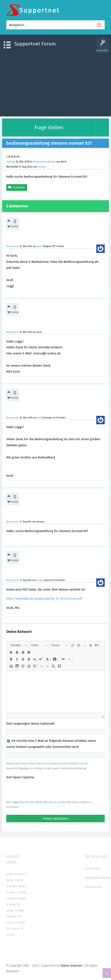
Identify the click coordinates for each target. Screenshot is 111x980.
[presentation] (38, 790)
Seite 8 (13, 898)
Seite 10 (14, 905)
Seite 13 (15, 916)
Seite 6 (14, 892)
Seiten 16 (17, 929)
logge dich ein (20, 802)
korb (39, 418)
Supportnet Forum (35, 44)
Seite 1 (21, 874)
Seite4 (13, 886)
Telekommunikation (44, 162)
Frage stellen (49, 128)
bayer (40, 246)
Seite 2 (11, 880)
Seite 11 (12, 911)
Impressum (93, 868)
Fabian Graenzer (71, 966)
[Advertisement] (55, 83)
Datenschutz (94, 887)
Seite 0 (11, 874)
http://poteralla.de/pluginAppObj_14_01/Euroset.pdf (44, 599)
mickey (42, 167)
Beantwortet (13, 246)
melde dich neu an (46, 802)
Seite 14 (12, 923)
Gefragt (11, 162)
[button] (18, 645)
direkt (11, 935)
